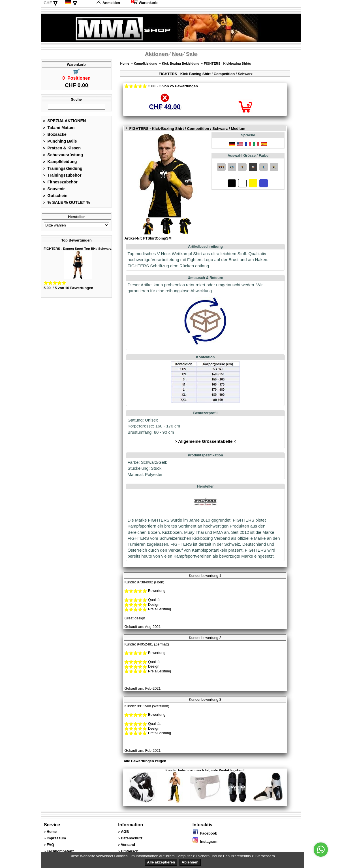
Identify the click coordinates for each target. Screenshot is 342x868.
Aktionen (157, 54)
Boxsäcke (55, 134)
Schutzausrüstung (63, 155)
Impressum (56, 838)
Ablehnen (190, 862)
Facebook (205, 833)
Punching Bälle (60, 141)
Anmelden (108, 3)
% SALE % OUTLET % (67, 202)
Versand (128, 845)
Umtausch (130, 851)
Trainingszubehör (62, 175)
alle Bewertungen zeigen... (147, 761)
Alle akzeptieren (161, 862)
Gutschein (55, 196)
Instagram (205, 841)
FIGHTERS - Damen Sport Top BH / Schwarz (78, 249)
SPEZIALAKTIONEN (65, 121)
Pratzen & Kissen (62, 148)
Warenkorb (144, 3)
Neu (177, 54)
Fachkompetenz (60, 851)
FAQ (50, 845)
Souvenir (54, 189)
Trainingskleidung (63, 168)
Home (125, 63)
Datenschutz (132, 838)
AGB (125, 832)
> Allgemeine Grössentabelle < (205, 441)
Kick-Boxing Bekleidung (181, 63)
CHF (48, 3)
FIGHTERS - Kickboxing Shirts (227, 63)
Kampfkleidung (60, 162)
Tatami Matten (59, 128)
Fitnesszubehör (60, 182)
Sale (192, 54)
